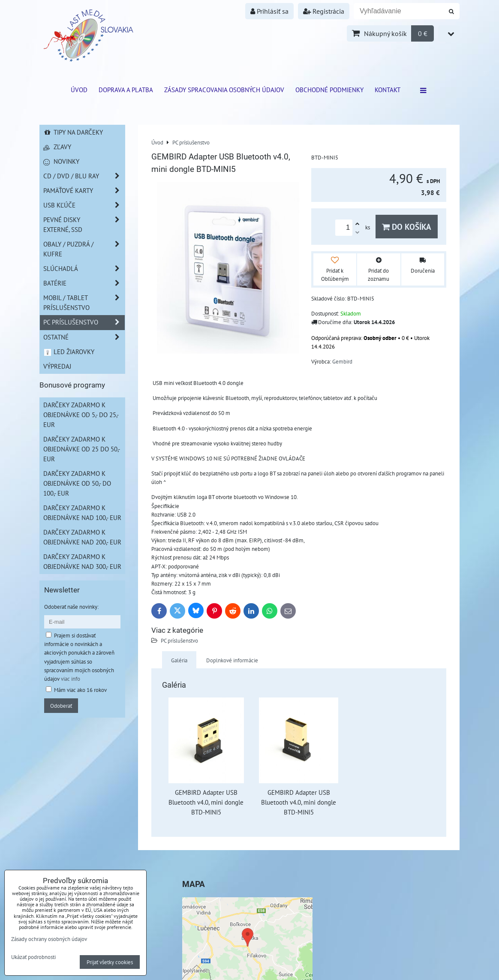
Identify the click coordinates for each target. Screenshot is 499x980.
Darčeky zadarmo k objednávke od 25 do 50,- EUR (82, 449)
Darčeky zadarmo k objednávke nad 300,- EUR (82, 561)
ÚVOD (79, 90)
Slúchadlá (84, 269)
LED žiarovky (69, 352)
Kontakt (388, 90)
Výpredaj (57, 366)
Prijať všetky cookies (110, 962)
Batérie (84, 283)
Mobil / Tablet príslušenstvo (84, 303)
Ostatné (84, 337)
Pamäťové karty (84, 191)
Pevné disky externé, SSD (84, 225)
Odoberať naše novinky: (71, 607)
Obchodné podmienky (329, 90)
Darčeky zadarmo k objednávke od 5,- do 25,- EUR (81, 415)
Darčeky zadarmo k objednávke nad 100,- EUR (82, 513)
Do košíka (407, 227)
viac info (71, 679)
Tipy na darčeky (73, 132)
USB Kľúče (84, 205)
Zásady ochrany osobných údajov (49, 939)
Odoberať (61, 706)
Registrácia (324, 11)
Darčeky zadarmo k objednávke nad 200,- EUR (82, 537)
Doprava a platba (126, 90)
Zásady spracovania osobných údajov (224, 90)
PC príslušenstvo (179, 640)
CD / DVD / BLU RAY (84, 176)
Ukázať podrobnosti (33, 957)
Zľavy (57, 147)
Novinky (61, 161)
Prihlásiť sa (269, 11)
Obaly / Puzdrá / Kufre (84, 249)
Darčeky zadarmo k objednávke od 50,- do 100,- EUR (77, 483)
